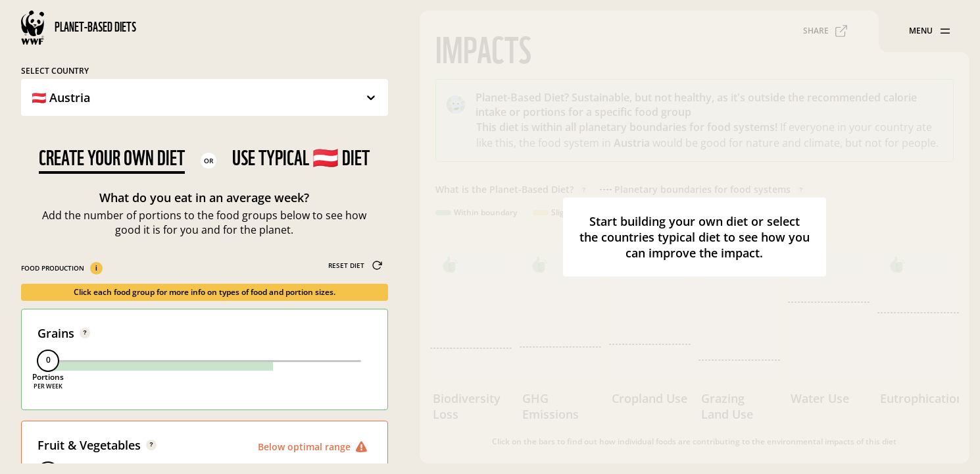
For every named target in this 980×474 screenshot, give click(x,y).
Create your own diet (112, 158)
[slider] (48, 361)
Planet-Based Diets (95, 27)
